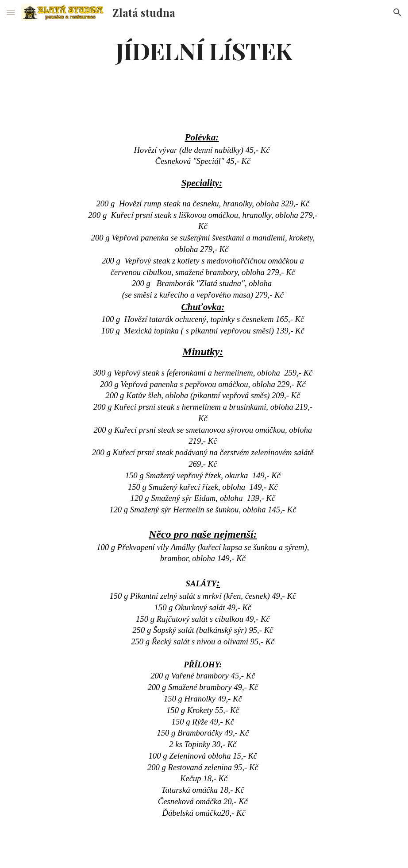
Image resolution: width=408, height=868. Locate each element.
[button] (11, 12)
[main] (204, 50)
